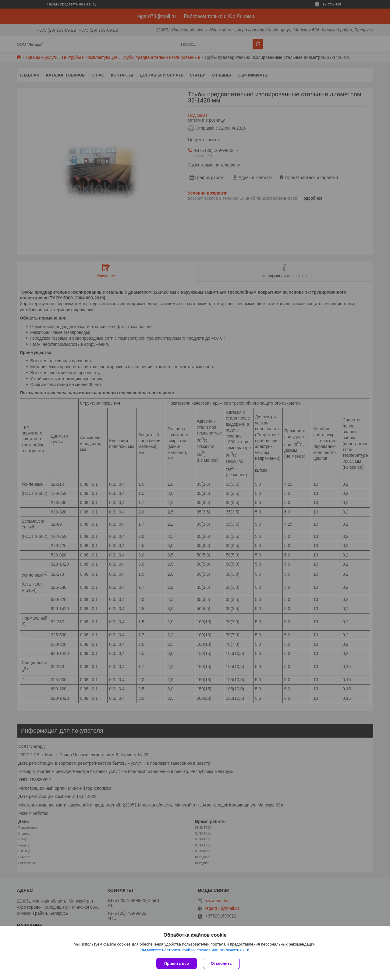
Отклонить (221, 963)
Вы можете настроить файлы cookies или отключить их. (193, 950)
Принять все (177, 963)
